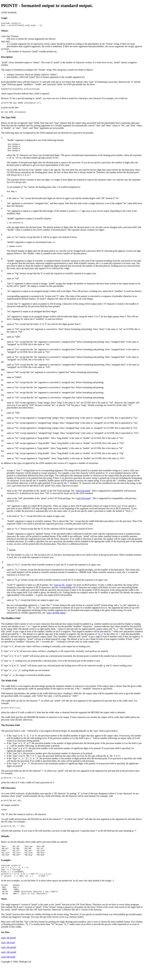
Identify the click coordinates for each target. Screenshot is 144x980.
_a (2, 473)
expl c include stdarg (56, 619)
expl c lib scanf (8, 957)
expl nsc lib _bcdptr (63, 591)
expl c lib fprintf (8, 952)
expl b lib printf (83, 496)
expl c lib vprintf (9, 967)
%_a (100, 640)
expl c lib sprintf (9, 962)
